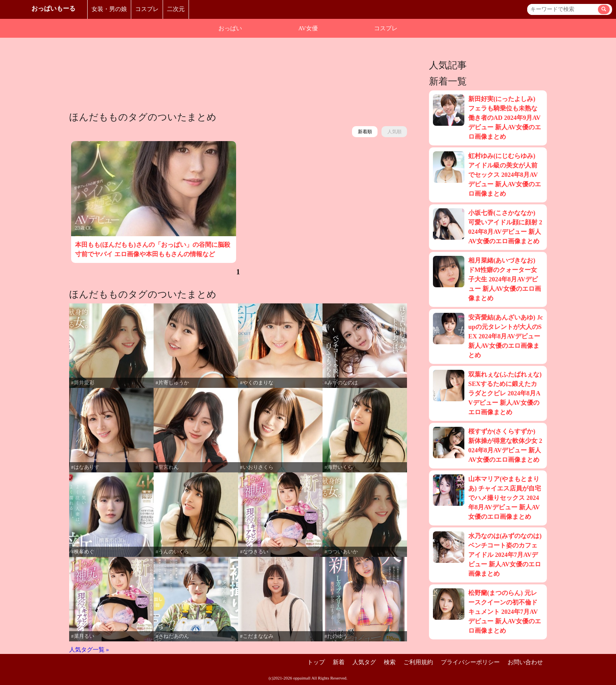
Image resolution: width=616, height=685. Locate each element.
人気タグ (364, 662)
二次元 (176, 9)
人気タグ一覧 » (89, 650)
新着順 (365, 132)
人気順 (394, 132)
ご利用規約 (418, 662)
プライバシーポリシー (470, 662)
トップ (316, 662)
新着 (339, 662)
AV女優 (308, 28)
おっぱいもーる (53, 8)
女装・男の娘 (109, 9)
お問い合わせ (525, 662)
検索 (390, 662)
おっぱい (230, 28)
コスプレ (147, 9)
